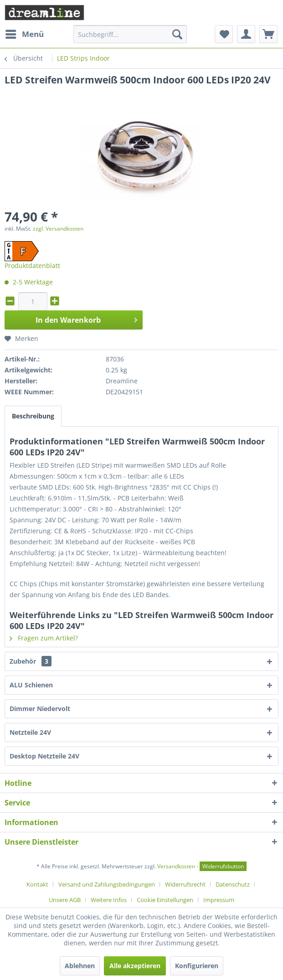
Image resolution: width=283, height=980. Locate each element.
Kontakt (37, 884)
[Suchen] (177, 34)
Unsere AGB (65, 900)
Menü (25, 33)
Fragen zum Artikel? (44, 638)
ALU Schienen (31, 685)
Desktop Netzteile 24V (44, 756)
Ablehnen (80, 966)
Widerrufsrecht (185, 884)
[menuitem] (24, 34)
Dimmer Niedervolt (40, 709)
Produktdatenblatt (32, 266)
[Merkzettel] (224, 34)
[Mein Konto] (246, 34)
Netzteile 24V (30, 732)
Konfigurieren (197, 966)
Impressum (219, 900)
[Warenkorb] (268, 34)
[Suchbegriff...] (130, 34)
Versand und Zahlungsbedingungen (107, 884)
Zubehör (31, 661)
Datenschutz (233, 884)
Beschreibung (33, 416)
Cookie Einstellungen (165, 900)
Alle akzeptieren (135, 966)
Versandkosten (176, 866)
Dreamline (122, 381)
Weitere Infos (109, 900)
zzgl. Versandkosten (58, 229)
